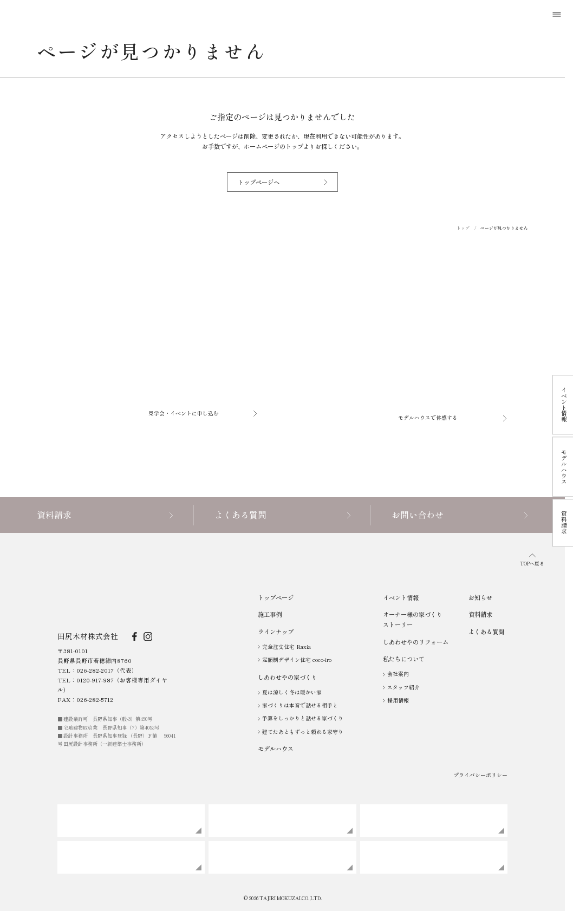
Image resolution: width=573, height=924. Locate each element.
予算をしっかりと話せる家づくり (301, 718)
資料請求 (480, 614)
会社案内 (396, 674)
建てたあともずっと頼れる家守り (301, 732)
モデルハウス (276, 749)
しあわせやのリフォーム (416, 642)
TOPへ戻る (532, 560)
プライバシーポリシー (480, 775)
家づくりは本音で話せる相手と (298, 705)
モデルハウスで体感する (452, 418)
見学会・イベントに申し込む (203, 413)
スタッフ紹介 (401, 687)
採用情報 (396, 700)
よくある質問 (486, 632)
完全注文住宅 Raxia (284, 647)
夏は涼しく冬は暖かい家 (290, 692)
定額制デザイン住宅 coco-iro (295, 660)
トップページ (276, 597)
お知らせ (480, 597)
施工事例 (270, 614)
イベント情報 (401, 597)
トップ (463, 228)
